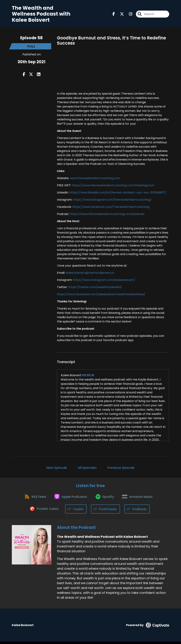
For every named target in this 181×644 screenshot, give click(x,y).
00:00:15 (88, 376)
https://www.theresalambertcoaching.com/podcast (107, 215)
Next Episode (57, 468)
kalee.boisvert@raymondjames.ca (90, 273)
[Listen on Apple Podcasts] (70, 499)
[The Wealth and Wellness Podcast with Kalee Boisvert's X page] (120, 14)
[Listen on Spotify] (105, 499)
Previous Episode (121, 468)
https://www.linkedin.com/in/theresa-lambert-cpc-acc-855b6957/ (118, 193)
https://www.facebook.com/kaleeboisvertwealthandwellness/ (101, 295)
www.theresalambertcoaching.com (95, 179)
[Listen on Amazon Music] (139, 499)
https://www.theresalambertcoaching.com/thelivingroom (113, 186)
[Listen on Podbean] (138, 511)
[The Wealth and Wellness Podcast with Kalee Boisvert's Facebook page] (114, 14)
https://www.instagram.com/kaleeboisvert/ (104, 281)
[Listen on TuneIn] (77, 511)
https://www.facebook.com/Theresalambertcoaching (111, 208)
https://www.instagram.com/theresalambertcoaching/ (112, 200)
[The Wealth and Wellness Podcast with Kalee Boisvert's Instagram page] (128, 14)
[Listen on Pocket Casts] (44, 511)
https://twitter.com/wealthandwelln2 (95, 288)
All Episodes (87, 468)
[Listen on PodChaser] (106, 511)
